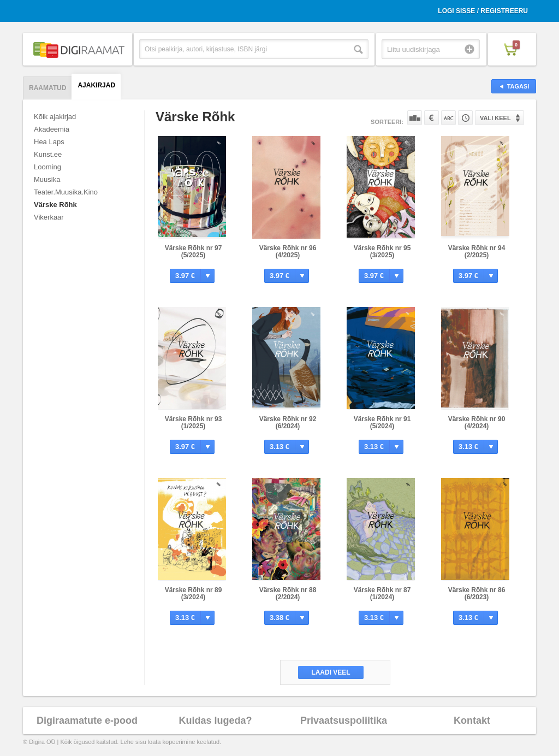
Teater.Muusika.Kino (66, 192)
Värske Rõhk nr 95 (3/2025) (382, 252)
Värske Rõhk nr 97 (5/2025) (194, 252)
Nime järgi (448, 118)
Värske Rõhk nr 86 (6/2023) (477, 593)
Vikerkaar (49, 217)
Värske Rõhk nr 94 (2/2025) (477, 252)
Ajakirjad (96, 85)
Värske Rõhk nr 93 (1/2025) (194, 423)
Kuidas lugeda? (215, 720)
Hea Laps (49, 142)
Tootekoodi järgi (465, 118)
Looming (47, 167)
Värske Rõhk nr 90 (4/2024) (477, 423)
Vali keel (495, 118)
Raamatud (47, 88)
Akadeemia (52, 129)
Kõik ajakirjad (55, 117)
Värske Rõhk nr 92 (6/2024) (288, 423)
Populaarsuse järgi (415, 118)
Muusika (47, 179)
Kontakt (472, 720)
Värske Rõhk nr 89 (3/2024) (194, 593)
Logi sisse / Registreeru (483, 11)
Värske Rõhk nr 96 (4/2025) (288, 252)
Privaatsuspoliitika (344, 720)
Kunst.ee (48, 154)
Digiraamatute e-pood (87, 720)
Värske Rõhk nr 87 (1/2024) (382, 593)
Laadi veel (331, 672)
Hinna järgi (432, 118)
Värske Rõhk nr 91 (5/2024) (382, 423)
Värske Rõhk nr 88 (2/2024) (288, 593)
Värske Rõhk (55, 205)
